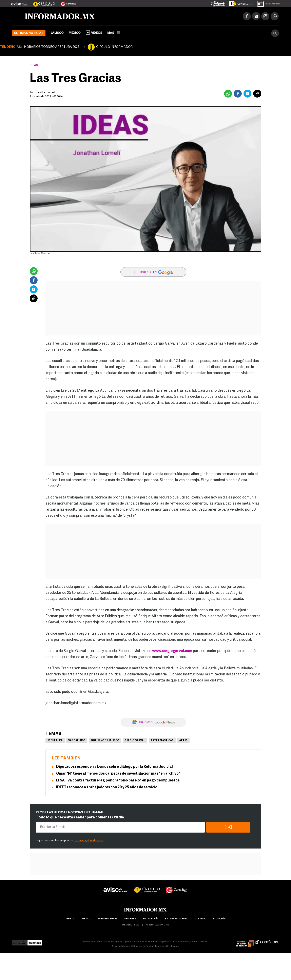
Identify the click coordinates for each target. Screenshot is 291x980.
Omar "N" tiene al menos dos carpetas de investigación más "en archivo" (118, 774)
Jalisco (57, 33)
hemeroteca (131, 925)
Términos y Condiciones (89, 840)
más (114, 33)
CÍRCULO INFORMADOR (114, 47)
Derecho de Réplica (143, 946)
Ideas (34, 65)
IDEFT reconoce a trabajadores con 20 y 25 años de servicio (107, 787)
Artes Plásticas (162, 741)
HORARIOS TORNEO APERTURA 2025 (52, 47)
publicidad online (157, 925)
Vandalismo (77, 741)
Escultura (55, 741)
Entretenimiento (177, 919)
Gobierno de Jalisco (105, 741)
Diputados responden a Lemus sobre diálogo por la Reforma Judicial (114, 767)
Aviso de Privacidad (122, 946)
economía (219, 919)
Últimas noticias (29, 33)
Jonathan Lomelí (45, 93)
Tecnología (151, 919)
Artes (183, 741)
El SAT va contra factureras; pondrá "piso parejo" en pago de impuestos (118, 781)
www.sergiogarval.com (172, 651)
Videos (94, 33)
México (75, 33)
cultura (200, 919)
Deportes (130, 919)
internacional (108, 919)
